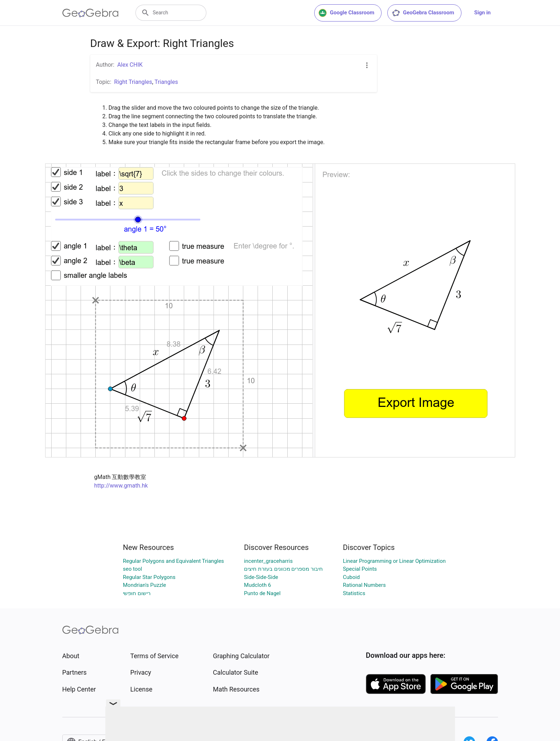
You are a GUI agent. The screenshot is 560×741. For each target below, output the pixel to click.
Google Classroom (346, 13)
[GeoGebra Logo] (90, 13)
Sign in (483, 13)
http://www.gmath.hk (121, 486)
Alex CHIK (130, 65)
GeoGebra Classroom (423, 13)
